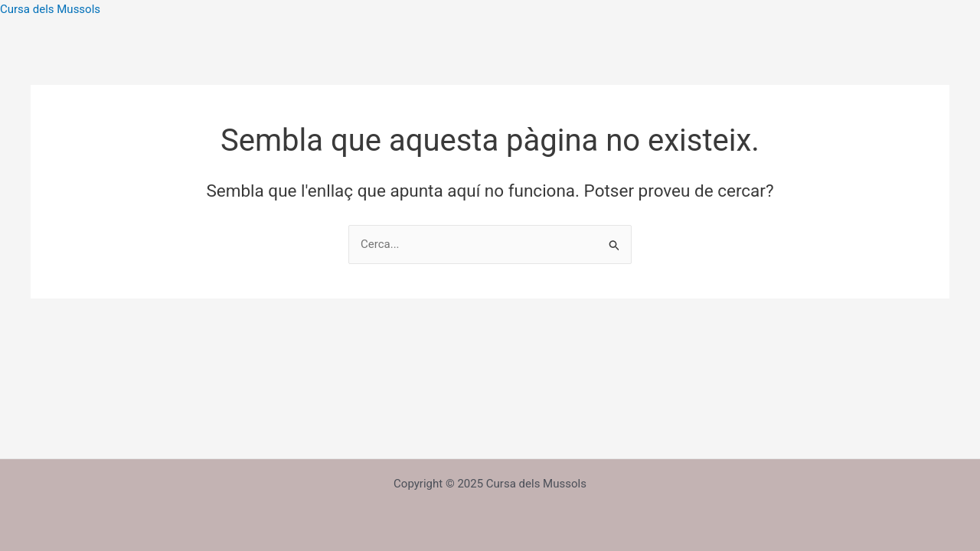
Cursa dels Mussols (50, 9)
